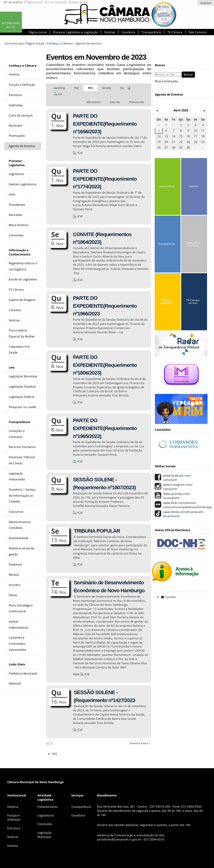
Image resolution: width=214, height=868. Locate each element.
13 (166, 136)
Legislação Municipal (45, 835)
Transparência (151, 32)
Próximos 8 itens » (140, 743)
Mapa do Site (79, 2)
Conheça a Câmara (60, 43)
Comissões (45, 824)
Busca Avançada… (167, 81)
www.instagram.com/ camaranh (177, 487)
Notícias (110, 32)
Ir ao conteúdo (56, 2)
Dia (122, 88)
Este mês (115, 102)
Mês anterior (94, 102)
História (13, 807)
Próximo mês (137, 102)
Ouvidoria (128, 32)
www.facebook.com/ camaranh (177, 478)
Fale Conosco (198, 32)
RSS (55, 754)
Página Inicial (33, 2)
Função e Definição (14, 817)
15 (181, 136)
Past (76, 88)
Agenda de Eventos (169, 94)
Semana (107, 88)
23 (188, 142)
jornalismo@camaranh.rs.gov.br (119, 839)
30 (166, 125)
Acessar (206, 3)
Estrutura (14, 828)
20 (166, 142)
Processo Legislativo (17, 163)
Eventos (13, 846)
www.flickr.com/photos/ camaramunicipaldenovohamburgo (187, 505)
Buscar (160, 65)
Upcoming (59, 88)
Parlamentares (48, 807)
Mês (90, 88)
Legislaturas (46, 815)
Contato (171, 597)
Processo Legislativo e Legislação (75, 32)
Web (76, 674)
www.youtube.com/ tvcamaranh (176, 496)
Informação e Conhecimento (20, 252)
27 (166, 147)
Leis (12, 367)
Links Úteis (17, 664)
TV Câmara (175, 32)
